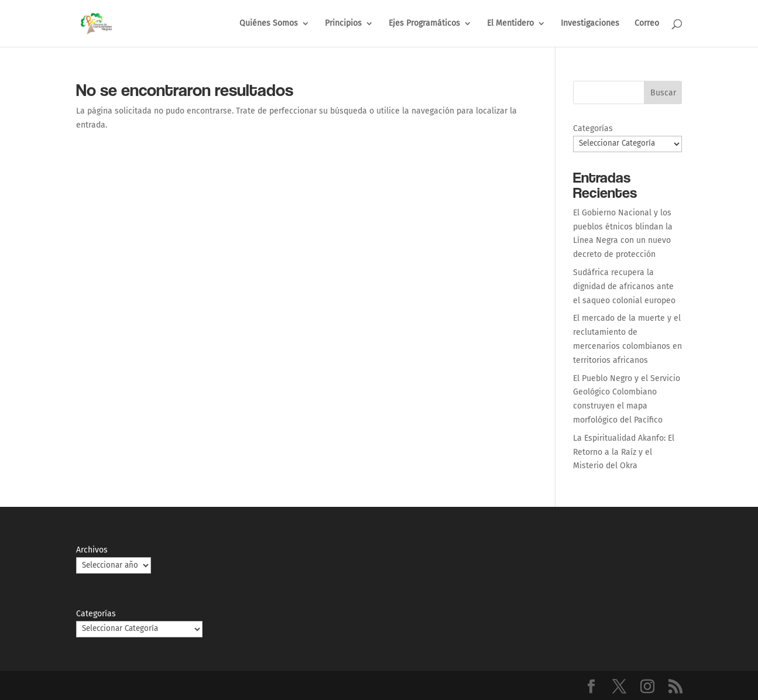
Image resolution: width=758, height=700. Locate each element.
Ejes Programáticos (424, 24)
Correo (647, 24)
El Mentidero (510, 24)
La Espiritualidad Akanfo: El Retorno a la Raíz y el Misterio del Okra (624, 452)
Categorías (593, 128)
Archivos (92, 550)
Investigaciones (590, 24)
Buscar (663, 93)
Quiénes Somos (269, 24)
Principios (343, 24)
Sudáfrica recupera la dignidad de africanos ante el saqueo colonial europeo (624, 286)
